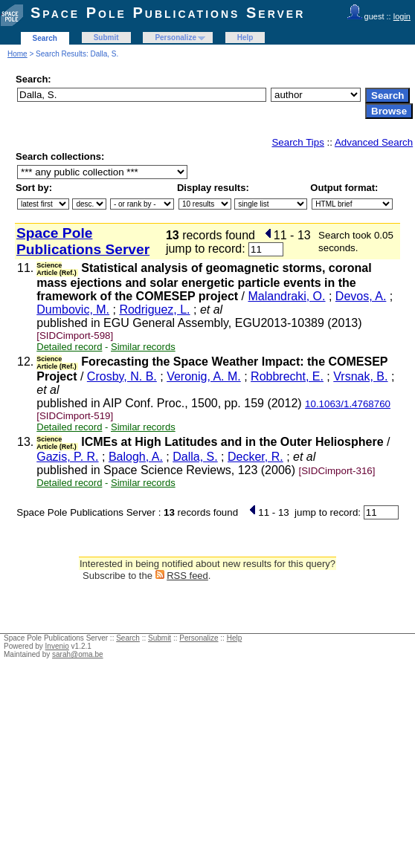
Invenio (57, 646)
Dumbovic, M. (73, 310)
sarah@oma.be (78, 654)
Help (245, 38)
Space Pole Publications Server (168, 13)
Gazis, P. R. (67, 457)
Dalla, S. (195, 457)
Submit (106, 38)
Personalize (176, 38)
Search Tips (297, 142)
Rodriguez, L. (154, 310)
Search (45, 38)
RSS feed (187, 576)
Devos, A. (361, 296)
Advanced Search (374, 142)
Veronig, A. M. (204, 376)
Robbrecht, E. (287, 376)
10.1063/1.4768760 (348, 404)
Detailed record (69, 347)
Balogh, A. (136, 457)
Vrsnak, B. (360, 376)
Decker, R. (255, 457)
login (402, 16)
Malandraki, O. (286, 296)
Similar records (143, 347)
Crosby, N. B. (122, 376)
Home (17, 54)
